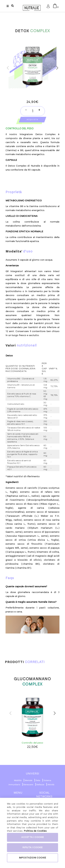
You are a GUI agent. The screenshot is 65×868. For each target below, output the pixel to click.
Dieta (38, 780)
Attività (51, 785)
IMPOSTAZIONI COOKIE (33, 858)
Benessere (28, 785)
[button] (57, 68)
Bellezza (40, 785)
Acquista (32, 120)
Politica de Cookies (35, 831)
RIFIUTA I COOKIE (32, 848)
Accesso (48, 7)
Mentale (29, 780)
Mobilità (18, 780)
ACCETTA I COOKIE (32, 837)
